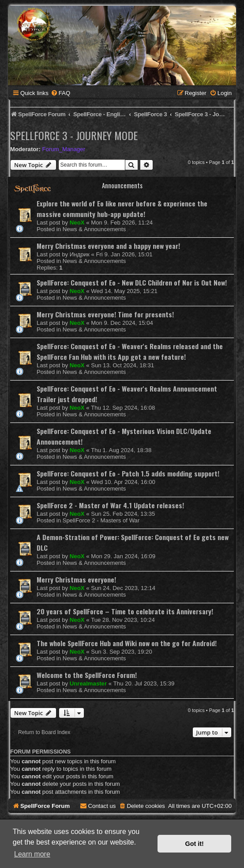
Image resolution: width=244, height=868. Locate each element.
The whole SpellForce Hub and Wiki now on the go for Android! (127, 643)
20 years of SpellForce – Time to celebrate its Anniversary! (125, 611)
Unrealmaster (88, 683)
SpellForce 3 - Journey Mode (74, 135)
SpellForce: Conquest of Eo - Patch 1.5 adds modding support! (128, 473)
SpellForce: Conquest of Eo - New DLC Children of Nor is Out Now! (132, 282)
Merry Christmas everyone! (76, 579)
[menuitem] (60, 93)
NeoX (77, 223)
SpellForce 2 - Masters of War (101, 520)
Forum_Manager (64, 149)
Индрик (80, 254)
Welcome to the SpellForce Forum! (87, 675)
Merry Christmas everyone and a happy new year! (108, 246)
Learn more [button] (32, 854)
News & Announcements (94, 229)
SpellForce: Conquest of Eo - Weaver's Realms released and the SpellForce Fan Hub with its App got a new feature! (130, 351)
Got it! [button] (195, 844)
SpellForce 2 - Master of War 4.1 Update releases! (110, 505)
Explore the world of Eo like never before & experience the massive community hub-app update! (122, 209)
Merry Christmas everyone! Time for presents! (105, 314)
